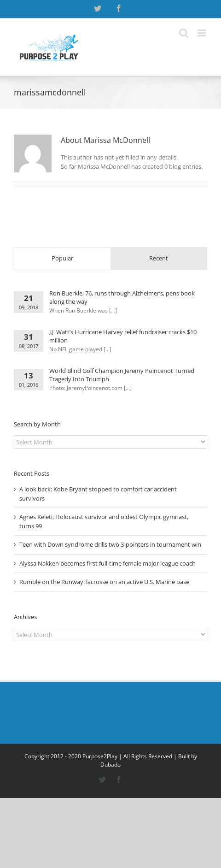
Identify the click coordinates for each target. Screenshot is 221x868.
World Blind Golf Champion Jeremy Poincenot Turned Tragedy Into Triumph (122, 375)
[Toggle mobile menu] (202, 33)
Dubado (110, 765)
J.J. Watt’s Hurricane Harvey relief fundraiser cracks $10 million (123, 336)
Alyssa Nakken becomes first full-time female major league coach (108, 563)
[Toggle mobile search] (184, 33)
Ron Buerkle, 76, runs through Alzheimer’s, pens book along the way (122, 297)
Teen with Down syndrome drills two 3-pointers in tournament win (110, 544)
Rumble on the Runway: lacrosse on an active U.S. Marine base (104, 582)
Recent (159, 258)
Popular (62, 258)
